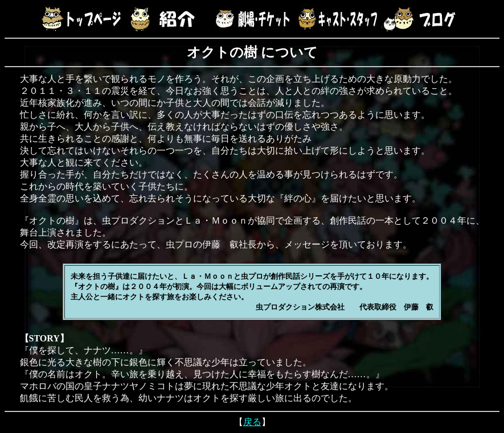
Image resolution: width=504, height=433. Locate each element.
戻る (252, 422)
